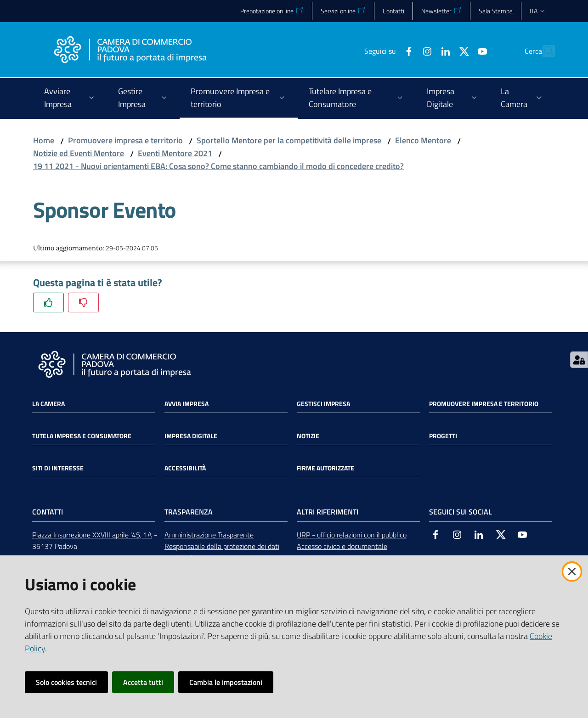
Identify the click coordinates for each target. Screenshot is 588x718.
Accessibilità (185, 468)
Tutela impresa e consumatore (82, 436)
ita (538, 11)
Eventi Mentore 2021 (175, 153)
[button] (544, 51)
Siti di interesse (58, 468)
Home (44, 140)
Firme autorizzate (325, 468)
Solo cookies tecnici (66, 682)
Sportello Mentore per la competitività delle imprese (289, 140)
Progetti (443, 436)
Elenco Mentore (423, 140)
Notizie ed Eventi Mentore (79, 153)
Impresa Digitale (191, 436)
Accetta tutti (143, 682)
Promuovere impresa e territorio (125, 140)
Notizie (308, 436)
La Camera (48, 404)
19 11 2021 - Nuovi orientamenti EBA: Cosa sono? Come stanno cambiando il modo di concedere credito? (218, 166)
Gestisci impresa (323, 404)
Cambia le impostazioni (226, 682)
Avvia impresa (187, 404)
